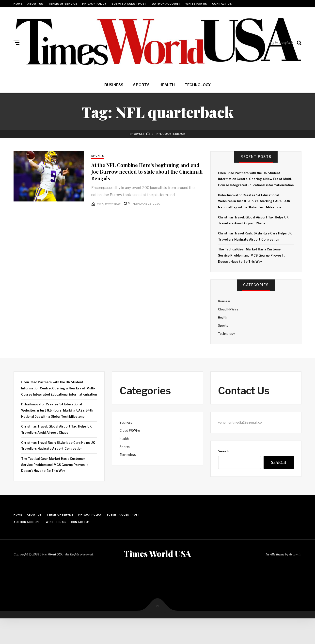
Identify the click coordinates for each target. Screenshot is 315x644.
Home (18, 4)
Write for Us (196, 4)
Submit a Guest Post (129, 4)
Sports (141, 85)
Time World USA (52, 579)
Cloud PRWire (229, 321)
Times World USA (157, 579)
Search (223, 463)
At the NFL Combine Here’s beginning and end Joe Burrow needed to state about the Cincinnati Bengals (145, 172)
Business (114, 85)
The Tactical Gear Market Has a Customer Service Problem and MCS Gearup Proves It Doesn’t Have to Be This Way (253, 268)
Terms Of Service (63, 4)
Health (167, 85)
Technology (198, 85)
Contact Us (222, 4)
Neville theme (275, 579)
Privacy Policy (94, 4)
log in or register (281, 42)
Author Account (166, 4)
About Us (35, 4)
